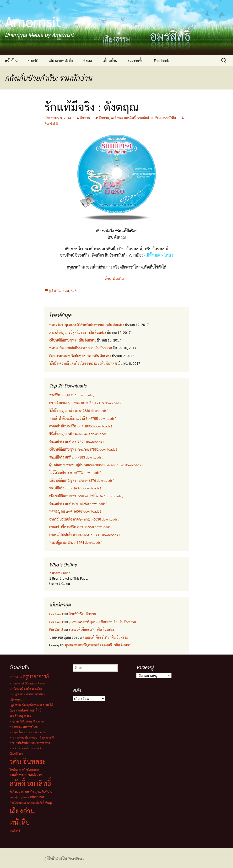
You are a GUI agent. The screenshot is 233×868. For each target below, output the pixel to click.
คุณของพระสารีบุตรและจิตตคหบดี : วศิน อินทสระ (102, 622)
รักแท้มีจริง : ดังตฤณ (92, 106)
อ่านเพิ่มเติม (116, 279)
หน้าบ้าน (11, 60)
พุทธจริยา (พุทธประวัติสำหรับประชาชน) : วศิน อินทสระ (87, 325)
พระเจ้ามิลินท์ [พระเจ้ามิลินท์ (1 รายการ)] (38, 732)
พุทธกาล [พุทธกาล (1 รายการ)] (14, 737)
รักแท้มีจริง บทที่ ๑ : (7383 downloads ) (76, 457)
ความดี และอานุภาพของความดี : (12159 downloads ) (86, 403)
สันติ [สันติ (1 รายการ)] (12, 792)
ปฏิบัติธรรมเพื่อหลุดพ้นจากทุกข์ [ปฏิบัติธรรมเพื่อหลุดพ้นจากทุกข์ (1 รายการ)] (26, 705)
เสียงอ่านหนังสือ (61, 60)
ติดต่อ (88, 60)
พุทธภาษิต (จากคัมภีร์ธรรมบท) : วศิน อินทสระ (81, 348)
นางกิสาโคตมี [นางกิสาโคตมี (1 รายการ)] (16, 689)
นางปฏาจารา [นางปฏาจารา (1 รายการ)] (16, 694)
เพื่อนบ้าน (110, 60)
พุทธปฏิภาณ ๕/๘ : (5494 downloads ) (76, 542)
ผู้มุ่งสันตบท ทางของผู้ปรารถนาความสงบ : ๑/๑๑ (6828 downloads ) (96, 465)
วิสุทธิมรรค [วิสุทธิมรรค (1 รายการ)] (15, 770)
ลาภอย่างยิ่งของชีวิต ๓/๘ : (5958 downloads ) (81, 527)
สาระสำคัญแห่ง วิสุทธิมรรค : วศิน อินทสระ (78, 332)
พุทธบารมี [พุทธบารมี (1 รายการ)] (36, 737)
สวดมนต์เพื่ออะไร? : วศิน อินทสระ (91, 629)
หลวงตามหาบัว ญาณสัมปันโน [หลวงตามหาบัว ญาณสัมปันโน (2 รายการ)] (34, 792)
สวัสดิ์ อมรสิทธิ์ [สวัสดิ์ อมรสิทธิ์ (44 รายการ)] (30, 783)
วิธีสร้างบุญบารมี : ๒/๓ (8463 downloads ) (79, 434)
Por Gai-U (56, 614)
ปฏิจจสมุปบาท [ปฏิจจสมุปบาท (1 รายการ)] (17, 699)
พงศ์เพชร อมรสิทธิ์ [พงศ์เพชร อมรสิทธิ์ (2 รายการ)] (29, 710)
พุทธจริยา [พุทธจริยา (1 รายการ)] (24, 737)
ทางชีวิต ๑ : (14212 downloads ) (72, 395)
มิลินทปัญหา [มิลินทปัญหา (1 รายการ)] (16, 754)
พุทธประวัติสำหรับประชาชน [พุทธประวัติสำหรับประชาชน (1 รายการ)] (24, 743)
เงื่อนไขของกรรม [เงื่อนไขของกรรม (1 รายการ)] (18, 803)
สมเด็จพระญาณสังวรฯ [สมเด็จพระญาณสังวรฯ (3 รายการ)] (26, 775)
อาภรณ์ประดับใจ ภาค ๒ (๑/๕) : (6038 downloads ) (84, 519)
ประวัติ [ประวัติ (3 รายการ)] (48, 704)
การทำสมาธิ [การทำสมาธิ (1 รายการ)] (16, 677)
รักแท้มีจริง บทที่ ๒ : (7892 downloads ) (76, 442)
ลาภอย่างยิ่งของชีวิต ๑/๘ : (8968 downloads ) (81, 426)
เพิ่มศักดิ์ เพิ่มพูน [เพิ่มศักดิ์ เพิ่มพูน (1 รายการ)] (44, 803)
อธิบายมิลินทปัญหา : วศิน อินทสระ (73, 340)
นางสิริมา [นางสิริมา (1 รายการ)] (40, 694)
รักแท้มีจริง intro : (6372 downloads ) (75, 488)
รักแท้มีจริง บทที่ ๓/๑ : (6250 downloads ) (78, 504)
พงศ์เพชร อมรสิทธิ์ (123, 118)
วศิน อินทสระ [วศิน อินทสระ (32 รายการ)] (28, 761)
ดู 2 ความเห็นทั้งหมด (63, 290)
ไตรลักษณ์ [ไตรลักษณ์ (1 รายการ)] (15, 831)
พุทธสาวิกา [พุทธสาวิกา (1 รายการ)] (15, 748)
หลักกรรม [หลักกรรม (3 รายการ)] (37, 797)
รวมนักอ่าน (145, 118)
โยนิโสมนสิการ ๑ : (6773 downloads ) (75, 472)
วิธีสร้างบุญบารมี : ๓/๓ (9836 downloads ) (79, 410)
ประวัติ (33, 60)
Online (60, 573)
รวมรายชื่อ (136, 60)
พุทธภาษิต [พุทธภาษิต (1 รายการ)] (45, 743)
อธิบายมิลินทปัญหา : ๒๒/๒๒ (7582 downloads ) (83, 449)
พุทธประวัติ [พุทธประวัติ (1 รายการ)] (48, 737)
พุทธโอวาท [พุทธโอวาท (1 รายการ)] (27, 748)
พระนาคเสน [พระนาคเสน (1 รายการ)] (16, 727)
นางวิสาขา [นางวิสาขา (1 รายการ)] (29, 694)
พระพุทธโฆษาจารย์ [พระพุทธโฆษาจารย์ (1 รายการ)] (20, 732)
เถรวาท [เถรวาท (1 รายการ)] (31, 803)
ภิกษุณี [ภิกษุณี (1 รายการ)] (37, 748)
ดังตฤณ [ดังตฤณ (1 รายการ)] (42, 683)
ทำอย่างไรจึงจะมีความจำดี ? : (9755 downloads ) (83, 418)
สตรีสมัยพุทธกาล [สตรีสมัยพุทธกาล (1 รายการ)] (30, 770)
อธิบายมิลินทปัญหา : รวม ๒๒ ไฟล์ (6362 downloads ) (86, 496)
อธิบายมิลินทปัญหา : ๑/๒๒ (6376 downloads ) (82, 480)
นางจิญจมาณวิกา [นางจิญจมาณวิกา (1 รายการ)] (33, 689)
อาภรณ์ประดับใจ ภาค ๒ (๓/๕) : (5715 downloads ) (84, 535)
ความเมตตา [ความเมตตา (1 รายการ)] (16, 683)
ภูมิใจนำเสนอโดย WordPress (64, 858)
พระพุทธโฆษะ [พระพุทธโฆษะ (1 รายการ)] (31, 727)
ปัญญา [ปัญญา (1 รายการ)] (13, 710)
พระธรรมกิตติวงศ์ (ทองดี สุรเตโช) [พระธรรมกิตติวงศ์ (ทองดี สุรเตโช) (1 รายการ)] (27, 721)
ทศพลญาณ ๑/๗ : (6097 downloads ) (75, 511)
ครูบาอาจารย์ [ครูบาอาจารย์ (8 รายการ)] (36, 676)
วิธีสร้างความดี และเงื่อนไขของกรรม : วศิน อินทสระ (83, 363)
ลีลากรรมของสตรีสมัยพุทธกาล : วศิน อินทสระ (80, 356)
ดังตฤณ (85, 118)
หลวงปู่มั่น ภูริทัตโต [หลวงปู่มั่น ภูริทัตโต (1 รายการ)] (19, 797)
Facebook (161, 60)
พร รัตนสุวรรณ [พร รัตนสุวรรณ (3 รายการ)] (20, 715)
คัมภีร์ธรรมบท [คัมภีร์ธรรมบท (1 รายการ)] (30, 683)
